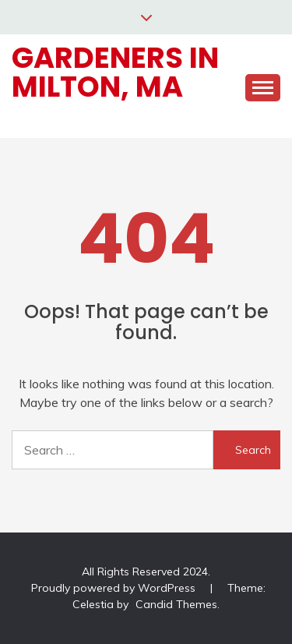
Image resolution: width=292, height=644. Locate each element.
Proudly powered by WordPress (115, 588)
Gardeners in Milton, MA (115, 72)
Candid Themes (176, 604)
